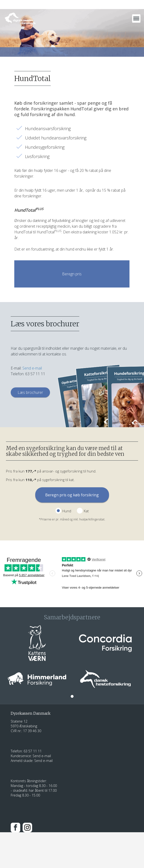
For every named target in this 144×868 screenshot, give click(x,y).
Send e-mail (32, 368)
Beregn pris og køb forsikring (72, 495)
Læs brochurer (30, 392)
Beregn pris (72, 274)
